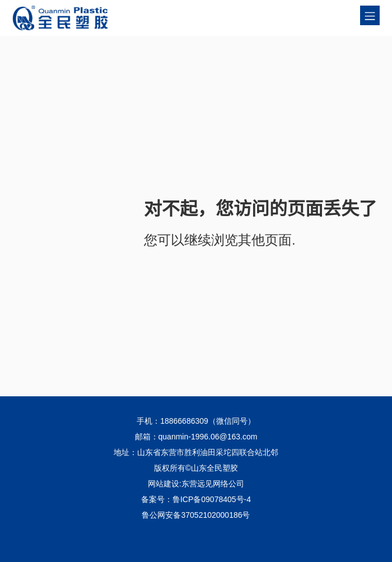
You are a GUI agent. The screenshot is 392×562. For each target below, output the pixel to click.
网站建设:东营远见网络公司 (196, 484)
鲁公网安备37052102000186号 (196, 515)
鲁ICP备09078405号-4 (212, 499)
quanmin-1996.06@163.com (208, 437)
